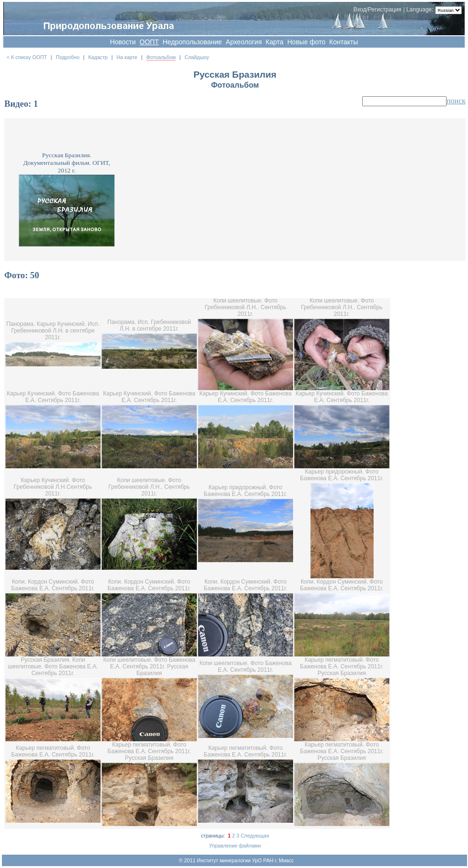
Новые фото (306, 42)
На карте (127, 57)
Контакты (344, 42)
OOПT (149, 42)
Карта (274, 42)
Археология (244, 42)
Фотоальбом (161, 57)
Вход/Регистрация (378, 10)
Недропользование (192, 42)
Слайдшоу (197, 57)
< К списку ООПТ (27, 57)
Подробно (67, 57)
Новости (123, 42)
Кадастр (98, 57)
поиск (456, 101)
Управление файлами (235, 846)
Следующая (255, 836)
